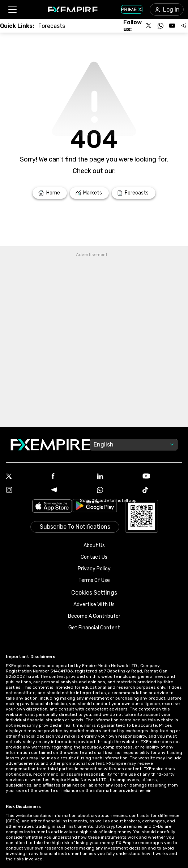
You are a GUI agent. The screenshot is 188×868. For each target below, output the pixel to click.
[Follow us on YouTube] (172, 26)
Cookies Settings (94, 593)
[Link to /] (50, 193)
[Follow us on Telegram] (184, 26)
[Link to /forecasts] (52, 26)
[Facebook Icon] (71, 477)
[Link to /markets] (89, 193)
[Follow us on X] (149, 26)
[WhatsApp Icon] (117, 491)
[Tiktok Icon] (162, 491)
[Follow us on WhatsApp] (161, 26)
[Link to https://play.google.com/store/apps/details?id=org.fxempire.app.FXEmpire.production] (95, 507)
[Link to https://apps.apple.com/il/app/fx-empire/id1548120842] (52, 507)
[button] (12, 10)
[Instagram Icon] (26, 491)
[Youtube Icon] (162, 477)
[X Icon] (26, 477)
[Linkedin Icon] (117, 477)
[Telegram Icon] (71, 491)
